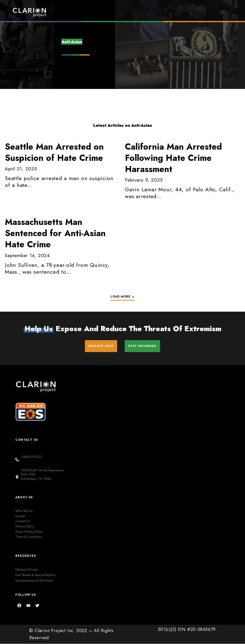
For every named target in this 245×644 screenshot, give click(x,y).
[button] (222, 12)
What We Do (24, 511)
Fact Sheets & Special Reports (35, 575)
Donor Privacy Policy (29, 532)
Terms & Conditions (29, 537)
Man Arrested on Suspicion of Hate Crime (54, 152)
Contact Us (23, 521)
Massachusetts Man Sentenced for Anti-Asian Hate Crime (55, 233)
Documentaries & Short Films (34, 581)
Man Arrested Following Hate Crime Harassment (173, 158)
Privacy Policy (25, 527)
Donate (20, 516)
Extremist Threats (26, 570)
